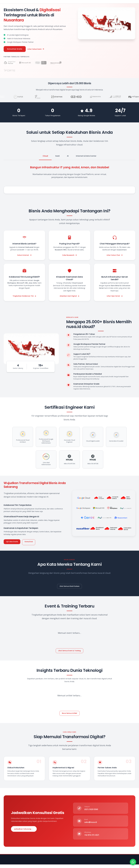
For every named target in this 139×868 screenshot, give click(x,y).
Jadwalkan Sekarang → (24, 830)
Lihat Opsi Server (115, 296)
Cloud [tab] (45, 156)
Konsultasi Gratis (15, 49)
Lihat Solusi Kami (37, 49)
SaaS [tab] (57, 156)
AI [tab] (68, 156)
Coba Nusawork (69, 256)
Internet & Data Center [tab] (86, 156)
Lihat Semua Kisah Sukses (69, 586)
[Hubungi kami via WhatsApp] (133, 862)
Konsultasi (31, 542)
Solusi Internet (24, 256)
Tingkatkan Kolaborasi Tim (24, 296)
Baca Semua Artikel (70, 714)
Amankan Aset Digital (69, 296)
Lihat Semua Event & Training (69, 651)
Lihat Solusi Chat (115, 256)
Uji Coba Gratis (13, 542)
